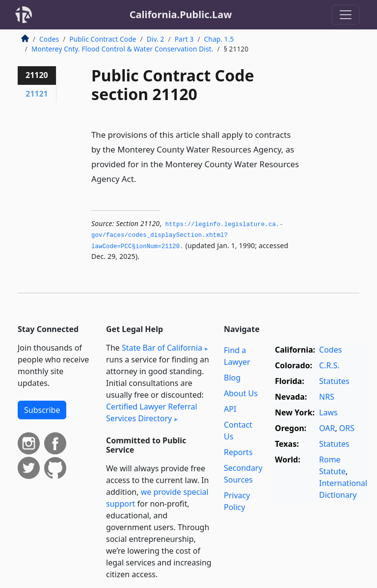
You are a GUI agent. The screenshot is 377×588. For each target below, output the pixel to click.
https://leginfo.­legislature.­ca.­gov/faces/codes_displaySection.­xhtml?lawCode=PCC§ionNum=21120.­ (187, 236)
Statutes (334, 381)
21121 (37, 94)
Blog (232, 378)
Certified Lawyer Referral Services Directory (152, 412)
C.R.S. (329, 365)
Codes (49, 39)
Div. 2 (156, 39)
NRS (327, 397)
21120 (37, 75)
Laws (328, 412)
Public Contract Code (103, 39)
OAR (327, 428)
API (230, 409)
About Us (241, 393)
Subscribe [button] (42, 410)
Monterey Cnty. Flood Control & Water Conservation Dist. (122, 49)
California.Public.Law (181, 14)
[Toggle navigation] (346, 15)
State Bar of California (162, 348)
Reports (238, 452)
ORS (347, 428)
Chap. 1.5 (219, 39)
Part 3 (184, 39)
